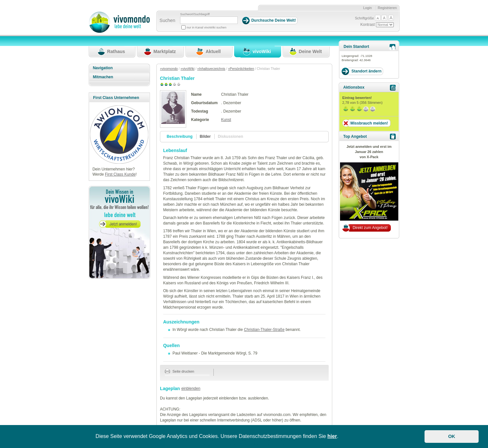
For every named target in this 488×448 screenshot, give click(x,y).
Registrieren (387, 8)
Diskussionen (231, 137)
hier (332, 436)
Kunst (226, 120)
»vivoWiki (188, 69)
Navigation (103, 68)
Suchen (168, 20)
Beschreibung (180, 137)
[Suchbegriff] (209, 20)
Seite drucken (180, 371)
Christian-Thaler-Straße (264, 330)
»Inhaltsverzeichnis (211, 69)
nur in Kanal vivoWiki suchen (206, 27)
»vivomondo (169, 69)
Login (367, 8)
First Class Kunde (120, 174)
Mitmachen (103, 77)
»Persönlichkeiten (241, 69)
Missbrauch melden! (369, 123)
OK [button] (452, 436)
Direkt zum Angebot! (370, 228)
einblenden (191, 388)
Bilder (205, 137)
